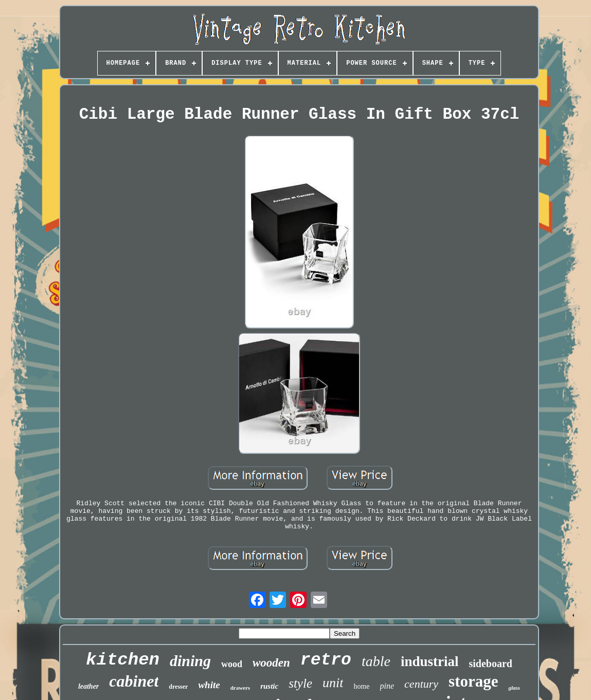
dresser (178, 687)
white (209, 685)
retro (326, 660)
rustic (269, 686)
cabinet (134, 681)
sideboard (490, 664)
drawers (240, 688)
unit (333, 683)
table (376, 661)
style (300, 683)
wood (232, 664)
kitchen (123, 660)
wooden (271, 663)
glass (514, 688)
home (361, 686)
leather (88, 686)
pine (387, 686)
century (421, 684)
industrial (430, 661)
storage (473, 681)
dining (190, 661)
